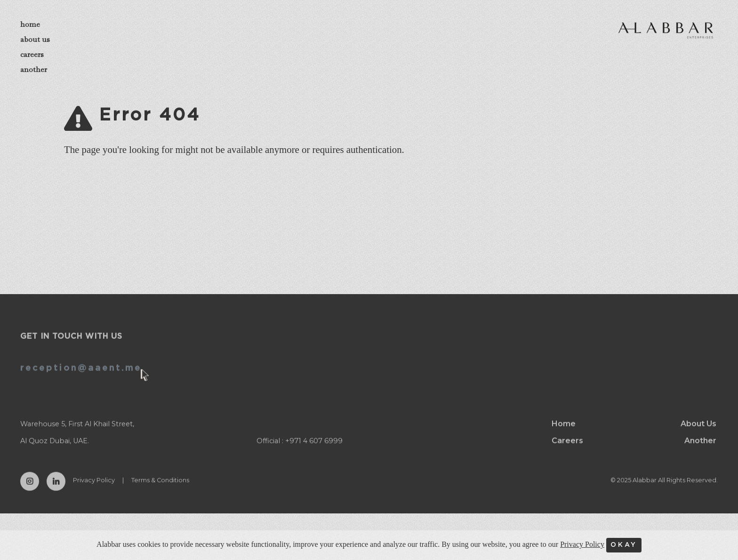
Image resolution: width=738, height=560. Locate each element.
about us (35, 39)
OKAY (624, 545)
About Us (698, 432)
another (34, 69)
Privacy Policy (94, 488)
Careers (567, 449)
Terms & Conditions (160, 488)
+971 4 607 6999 (314, 449)
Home (564, 432)
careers (32, 54)
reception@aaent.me (81, 376)
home (30, 24)
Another (700, 449)
